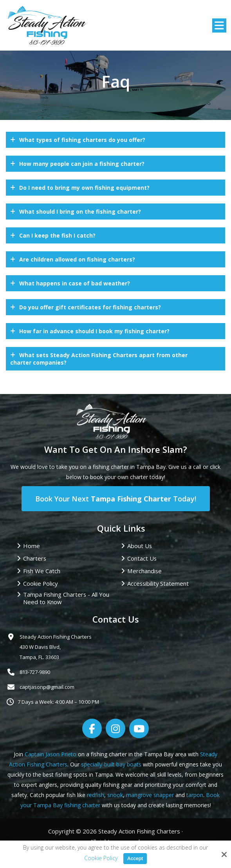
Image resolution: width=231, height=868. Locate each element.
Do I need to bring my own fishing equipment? (84, 188)
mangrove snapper (150, 795)
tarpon (195, 795)
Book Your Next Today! (116, 499)
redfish (96, 795)
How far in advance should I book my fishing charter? (94, 331)
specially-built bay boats (111, 764)
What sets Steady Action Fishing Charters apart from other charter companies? (99, 359)
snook (115, 795)
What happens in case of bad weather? (75, 283)
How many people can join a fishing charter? (82, 164)
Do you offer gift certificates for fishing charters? (90, 307)
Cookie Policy (101, 858)
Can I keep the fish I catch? (57, 235)
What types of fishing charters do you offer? (82, 140)
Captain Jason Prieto (51, 754)
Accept (135, 859)
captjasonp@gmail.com (47, 687)
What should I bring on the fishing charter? (80, 212)
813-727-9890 (35, 672)
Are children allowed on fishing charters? (77, 259)
